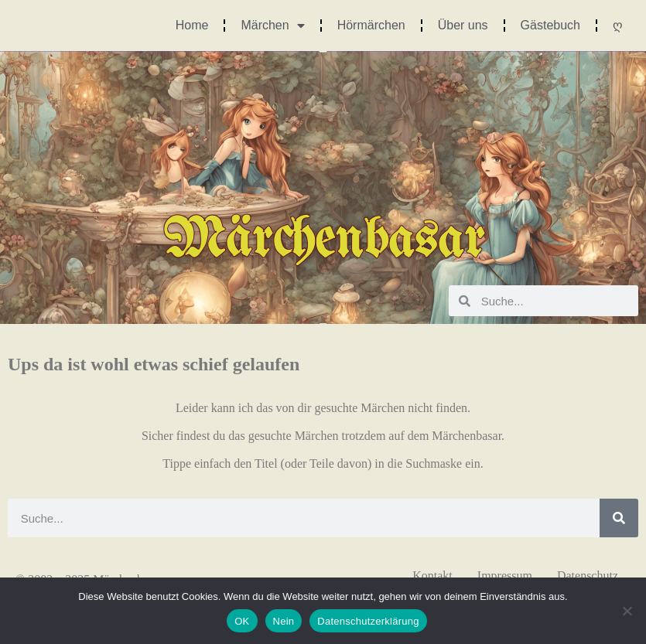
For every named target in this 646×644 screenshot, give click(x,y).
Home (192, 25)
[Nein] (627, 611)
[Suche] (619, 518)
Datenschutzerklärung (368, 621)
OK (242, 621)
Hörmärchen (371, 25)
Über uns (463, 25)
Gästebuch (550, 25)
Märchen (272, 26)
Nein (284, 621)
